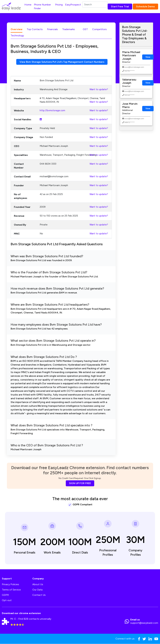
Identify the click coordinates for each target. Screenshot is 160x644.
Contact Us (39, 595)
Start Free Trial (120, 6)
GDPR (5, 595)
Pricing (59, 5)
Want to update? (99, 90)
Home (28, 5)
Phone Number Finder (42, 6)
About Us (38, 584)
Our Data (37, 590)
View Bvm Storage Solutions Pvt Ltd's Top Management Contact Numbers (62, 62)
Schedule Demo (145, 6)
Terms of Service (11, 590)
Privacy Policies (10, 584)
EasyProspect (73, 5)
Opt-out (7, 600)
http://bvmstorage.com (52, 111)
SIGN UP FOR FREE (80, 483)
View (148, 57)
